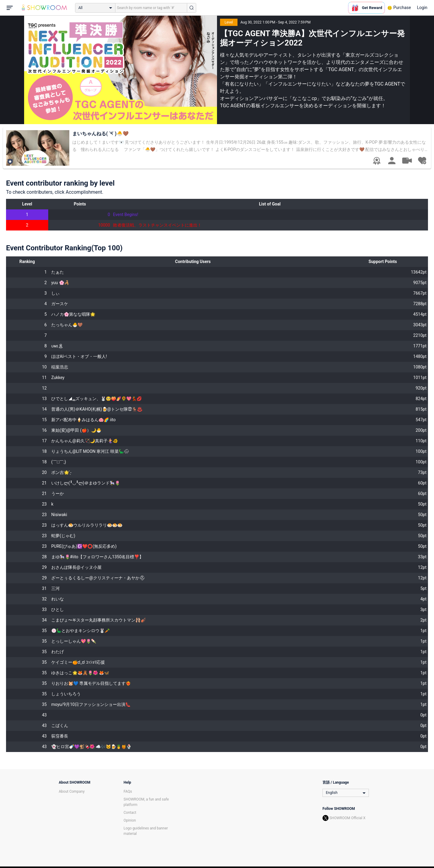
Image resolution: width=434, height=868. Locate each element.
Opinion (130, 820)
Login (422, 8)
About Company (72, 791)
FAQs (128, 791)
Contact (130, 813)
